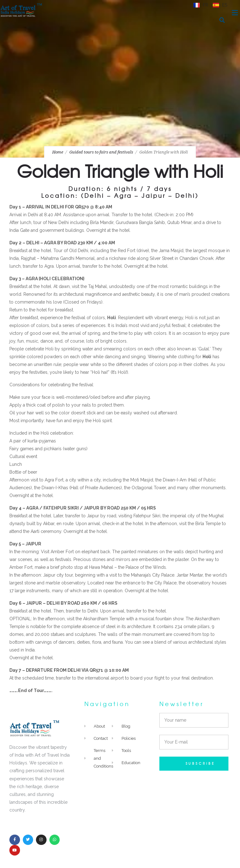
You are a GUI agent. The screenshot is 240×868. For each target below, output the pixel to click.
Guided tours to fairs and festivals (101, 152)
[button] (222, 20)
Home (58, 152)
